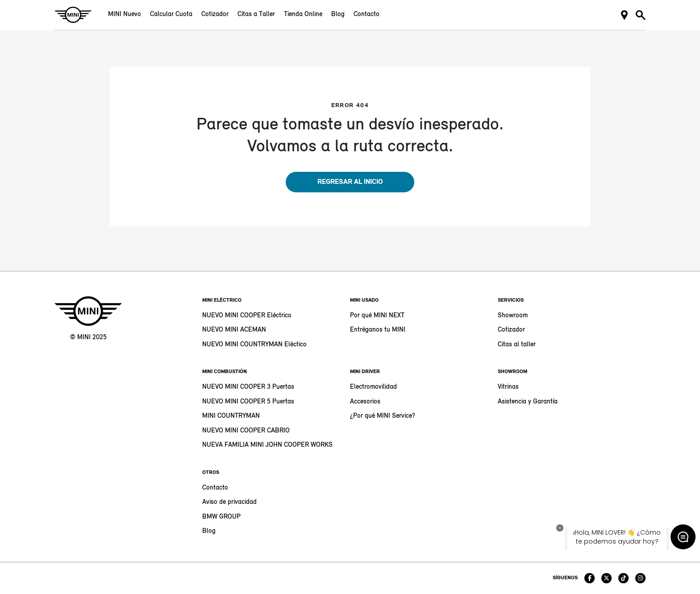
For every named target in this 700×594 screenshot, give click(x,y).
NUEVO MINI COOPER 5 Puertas (248, 402)
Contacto (367, 15)
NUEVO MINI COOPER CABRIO (246, 431)
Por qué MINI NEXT (377, 316)
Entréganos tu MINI (378, 330)
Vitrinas (508, 387)
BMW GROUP (221, 517)
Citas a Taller (256, 15)
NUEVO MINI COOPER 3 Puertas (248, 387)
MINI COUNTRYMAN (231, 416)
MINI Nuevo (125, 15)
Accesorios (365, 402)
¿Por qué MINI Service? (383, 416)
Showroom (513, 316)
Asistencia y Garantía (528, 402)
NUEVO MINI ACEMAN (234, 330)
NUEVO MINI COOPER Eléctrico (247, 316)
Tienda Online (303, 15)
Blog (338, 15)
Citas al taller (517, 345)
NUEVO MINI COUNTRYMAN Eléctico (254, 345)
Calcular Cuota (171, 15)
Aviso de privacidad (229, 502)
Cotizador (215, 15)
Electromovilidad (373, 387)
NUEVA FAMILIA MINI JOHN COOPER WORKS (267, 445)
